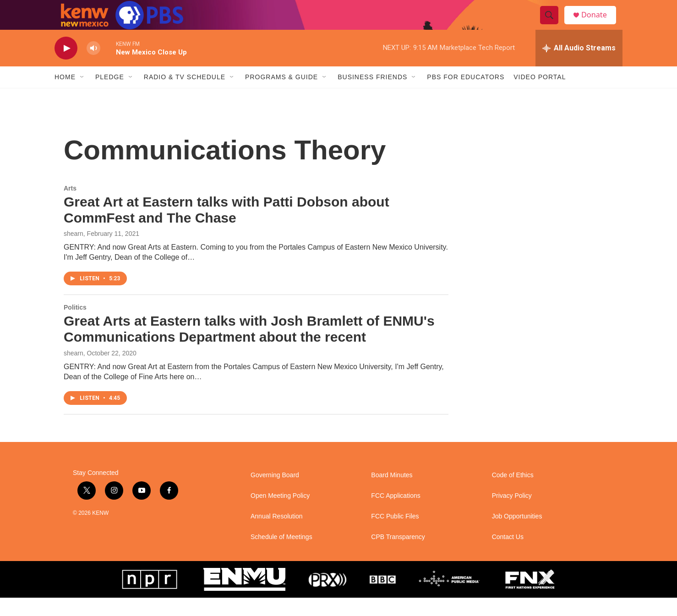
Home (65, 95)
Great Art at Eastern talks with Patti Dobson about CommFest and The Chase (227, 228)
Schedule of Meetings (281, 555)
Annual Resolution (277, 535)
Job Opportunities (517, 535)
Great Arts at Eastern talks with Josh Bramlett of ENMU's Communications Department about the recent (249, 347)
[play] (66, 67)
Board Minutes (392, 493)
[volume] (93, 67)
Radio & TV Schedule (185, 95)
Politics (75, 326)
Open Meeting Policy (280, 514)
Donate (599, 24)
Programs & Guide (281, 95)
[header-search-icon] (553, 24)
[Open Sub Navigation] (82, 95)
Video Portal (540, 95)
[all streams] (579, 66)
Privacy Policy (512, 514)
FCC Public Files (395, 535)
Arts (70, 207)
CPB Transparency (398, 555)
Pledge (110, 95)
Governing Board (275, 493)
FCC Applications (396, 514)
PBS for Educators (466, 95)
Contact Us (508, 555)
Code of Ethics (513, 493)
